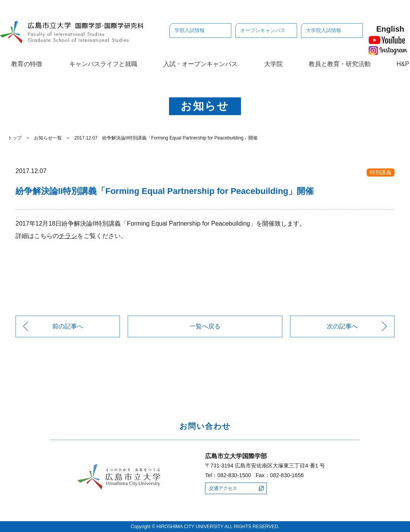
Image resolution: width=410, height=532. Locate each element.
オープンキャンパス (263, 30)
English (390, 29)
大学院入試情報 (324, 30)
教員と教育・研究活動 (340, 64)
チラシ (68, 236)
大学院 (273, 64)
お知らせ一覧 (48, 138)
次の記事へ (342, 326)
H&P (403, 64)
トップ (15, 138)
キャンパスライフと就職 (103, 64)
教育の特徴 (27, 64)
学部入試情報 (190, 30)
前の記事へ (68, 326)
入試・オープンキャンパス (200, 64)
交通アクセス (223, 488)
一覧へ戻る (205, 326)
